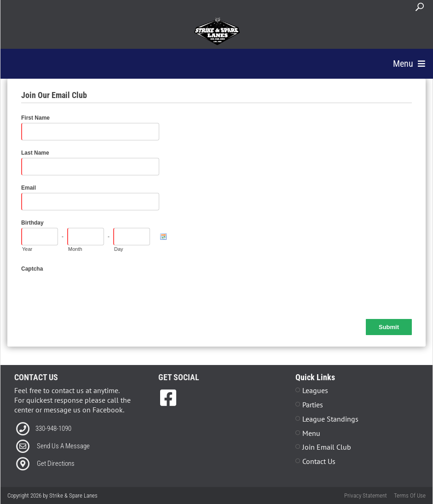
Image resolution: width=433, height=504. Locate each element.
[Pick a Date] (163, 237)
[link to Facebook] (168, 398)
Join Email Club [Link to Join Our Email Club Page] (327, 447)
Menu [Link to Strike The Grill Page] (311, 433)
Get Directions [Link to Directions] (56, 463)
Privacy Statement (366, 495)
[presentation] (91, 292)
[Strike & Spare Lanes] (217, 31)
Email (29, 188)
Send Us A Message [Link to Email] (63, 446)
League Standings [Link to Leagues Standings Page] (330, 419)
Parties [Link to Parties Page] (313, 405)
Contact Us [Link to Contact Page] (319, 461)
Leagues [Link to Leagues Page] (315, 390)
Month (75, 249)
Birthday (32, 223)
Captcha (32, 269)
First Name (35, 118)
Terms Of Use (410, 495)
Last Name (35, 153)
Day (119, 249)
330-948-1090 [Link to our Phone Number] (53, 429)
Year (27, 249)
